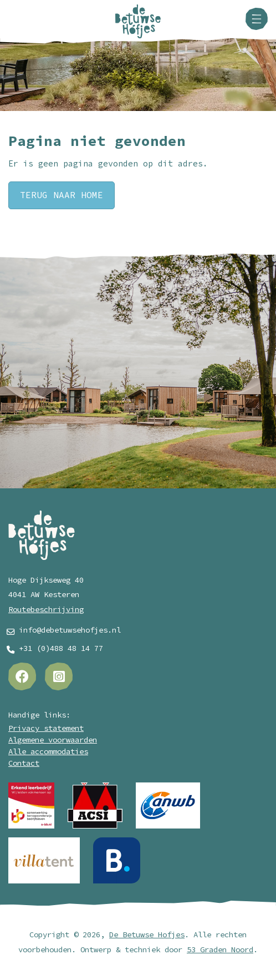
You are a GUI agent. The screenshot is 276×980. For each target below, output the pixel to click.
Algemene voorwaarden (53, 740)
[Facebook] (22, 676)
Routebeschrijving (46, 610)
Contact (24, 763)
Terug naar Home (62, 195)
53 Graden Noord (220, 950)
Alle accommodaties (48, 752)
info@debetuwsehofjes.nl (70, 630)
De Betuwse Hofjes (147, 935)
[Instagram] (59, 676)
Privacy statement (46, 728)
